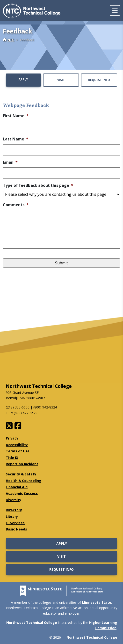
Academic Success (22, 493)
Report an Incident (22, 464)
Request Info (99, 80)
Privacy (12, 438)
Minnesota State (97, 602)
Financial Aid (17, 487)
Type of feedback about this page (38, 185)
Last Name (16, 139)
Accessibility (17, 445)
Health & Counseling (24, 481)
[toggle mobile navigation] (115, 10)
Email (10, 162)
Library (12, 517)
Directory (14, 510)
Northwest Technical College (39, 386)
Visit (61, 80)
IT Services (15, 523)
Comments (16, 205)
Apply (23, 79)
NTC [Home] (9, 40)
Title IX (12, 458)
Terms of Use (18, 451)
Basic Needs (16, 529)
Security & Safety (21, 474)
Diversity (14, 500)
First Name (16, 116)
